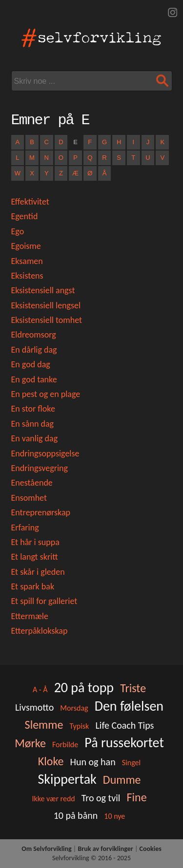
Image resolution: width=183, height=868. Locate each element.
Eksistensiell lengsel (46, 305)
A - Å (40, 689)
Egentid (25, 216)
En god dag (31, 364)
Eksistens (27, 276)
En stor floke (33, 409)
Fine (137, 797)
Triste (133, 688)
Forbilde (65, 745)
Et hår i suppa (35, 542)
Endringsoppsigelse (45, 453)
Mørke (30, 743)
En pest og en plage (46, 394)
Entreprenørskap (41, 512)
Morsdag (74, 708)
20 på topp (84, 688)
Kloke (51, 761)
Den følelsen (129, 706)
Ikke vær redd (53, 799)
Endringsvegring (40, 468)
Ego (18, 231)
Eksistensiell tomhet (47, 320)
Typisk (79, 726)
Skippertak (67, 779)
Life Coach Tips (124, 725)
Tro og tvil (101, 798)
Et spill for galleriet (44, 601)
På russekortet (124, 743)
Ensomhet (29, 498)
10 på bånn (76, 815)
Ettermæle (30, 616)
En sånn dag (33, 424)
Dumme (122, 780)
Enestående (32, 483)
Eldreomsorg (34, 335)
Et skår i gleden (38, 572)
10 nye (114, 816)
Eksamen (27, 261)
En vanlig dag (35, 438)
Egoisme (26, 246)
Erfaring (25, 528)
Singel (131, 763)
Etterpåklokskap (40, 631)
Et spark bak (33, 586)
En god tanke (34, 379)
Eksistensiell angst (43, 290)
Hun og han (93, 762)
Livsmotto (34, 707)
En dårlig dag (34, 350)
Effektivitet (30, 202)
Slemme (44, 725)
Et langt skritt (35, 557)
